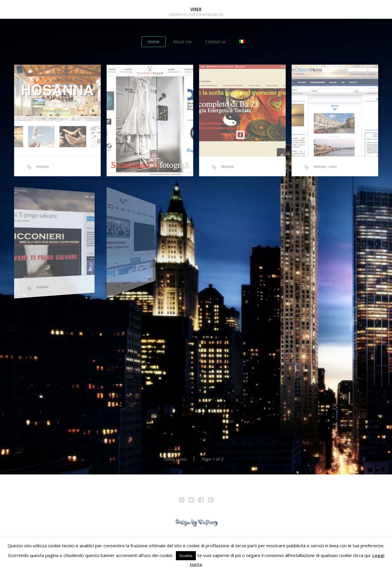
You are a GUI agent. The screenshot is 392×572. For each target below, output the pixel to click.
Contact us (216, 42)
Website (43, 166)
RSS (211, 501)
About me (182, 42)
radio (332, 165)
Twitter (191, 501)
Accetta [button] (186, 556)
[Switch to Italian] (242, 42)
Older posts (175, 459)
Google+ (181, 501)
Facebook (201, 501)
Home (154, 42)
